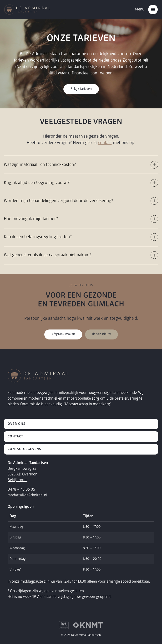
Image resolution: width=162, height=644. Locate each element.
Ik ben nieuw (101, 334)
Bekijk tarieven (81, 89)
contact (105, 143)
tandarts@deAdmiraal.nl (27, 495)
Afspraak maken (63, 334)
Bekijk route (18, 480)
